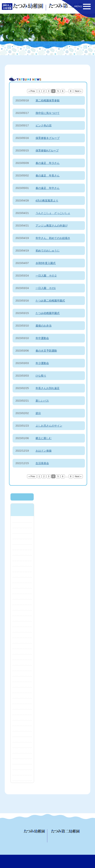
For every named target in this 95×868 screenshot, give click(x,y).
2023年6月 (22, 630)
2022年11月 (22, 668)
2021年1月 (22, 756)
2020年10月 (22, 772)
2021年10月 (22, 718)
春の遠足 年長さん (48, 175)
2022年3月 (22, 696)
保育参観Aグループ (47, 150)
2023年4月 (22, 641)
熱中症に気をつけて (48, 113)
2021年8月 (22, 723)
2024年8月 (22, 564)
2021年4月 (22, 740)
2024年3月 (22, 591)
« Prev (32, 91)
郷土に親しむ (44, 438)
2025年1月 (22, 536)
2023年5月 (22, 635)
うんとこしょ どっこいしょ (53, 213)
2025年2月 (22, 531)
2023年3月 (22, 646)
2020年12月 (22, 761)
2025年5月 (22, 520)
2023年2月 (22, 652)
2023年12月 (22, 608)
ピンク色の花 (44, 125)
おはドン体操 (44, 451)
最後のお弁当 (44, 326)
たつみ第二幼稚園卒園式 (50, 301)
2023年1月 (22, 657)
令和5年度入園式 (46, 263)
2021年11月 (22, 712)
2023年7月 (22, 624)
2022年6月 (22, 679)
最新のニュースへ (22, 497)
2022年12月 (22, 663)
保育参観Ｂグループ (48, 138)
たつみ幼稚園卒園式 (48, 313)
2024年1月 (22, 602)
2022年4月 (22, 690)
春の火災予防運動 (46, 351)
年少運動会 (42, 363)
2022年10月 (22, 674)
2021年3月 (22, 745)
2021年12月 (22, 707)
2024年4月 (22, 586)
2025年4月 (22, 525)
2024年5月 (22, 580)
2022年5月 (22, 685)
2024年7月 (22, 569)
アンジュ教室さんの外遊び (52, 226)
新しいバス (42, 401)
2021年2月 (22, 750)
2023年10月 (22, 613)
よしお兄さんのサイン (49, 426)
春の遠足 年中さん (48, 188)
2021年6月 (22, 734)
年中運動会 (42, 338)
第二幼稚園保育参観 (48, 100)
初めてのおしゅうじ (48, 251)
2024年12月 (22, 542)
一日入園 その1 (46, 288)
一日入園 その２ (46, 276)
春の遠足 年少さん (48, 163)
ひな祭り (41, 376)
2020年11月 (22, 767)
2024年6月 (22, 575)
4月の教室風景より (47, 201)
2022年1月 (22, 701)
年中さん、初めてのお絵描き (53, 238)
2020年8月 (22, 778)
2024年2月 (22, 597)
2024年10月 (22, 553)
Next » (78, 91)
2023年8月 (22, 619)
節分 (38, 413)
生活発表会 (42, 463)
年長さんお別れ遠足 (48, 388)
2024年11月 (22, 547)
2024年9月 (22, 558)
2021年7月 (22, 729)
